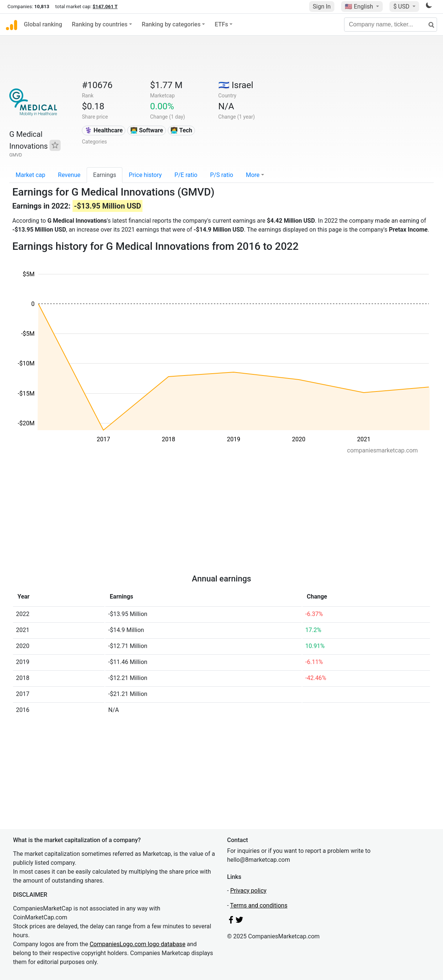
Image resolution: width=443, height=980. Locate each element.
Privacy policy (248, 891)
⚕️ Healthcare (104, 130)
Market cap (31, 175)
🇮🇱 (236, 85)
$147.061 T (105, 7)
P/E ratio (186, 175)
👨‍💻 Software (147, 130)
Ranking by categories (171, 24)
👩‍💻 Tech (181, 130)
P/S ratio (222, 175)
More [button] (253, 175)
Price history (145, 175)
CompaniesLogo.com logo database (137, 944)
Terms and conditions (259, 905)
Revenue (69, 175)
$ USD (402, 7)
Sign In (322, 7)
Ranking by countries (100, 24)
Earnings (105, 175)
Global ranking (43, 24)
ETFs (221, 24)
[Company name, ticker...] (391, 25)
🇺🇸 (360, 7)
